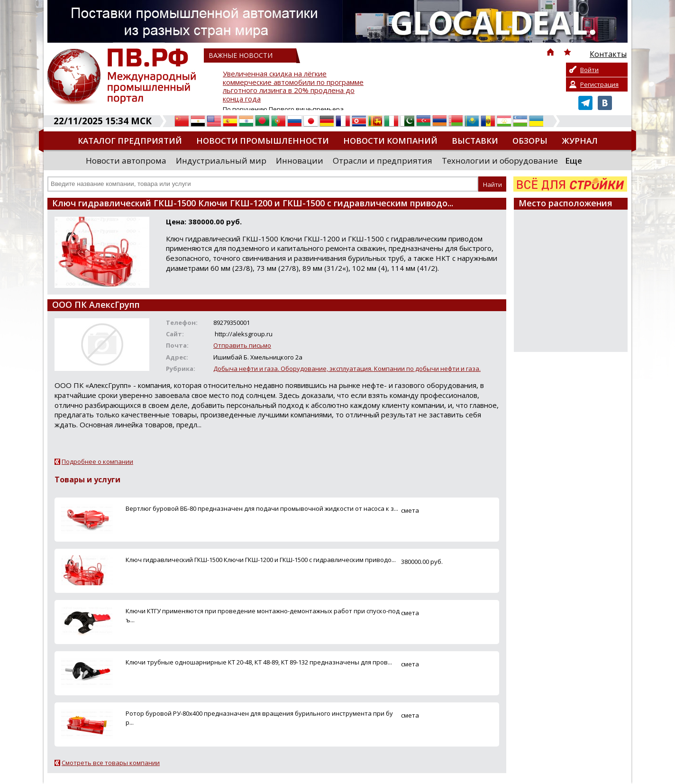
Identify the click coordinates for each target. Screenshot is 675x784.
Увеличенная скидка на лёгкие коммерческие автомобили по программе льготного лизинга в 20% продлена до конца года (293, 87)
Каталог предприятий (130, 141)
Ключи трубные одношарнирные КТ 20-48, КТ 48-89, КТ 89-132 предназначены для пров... (259, 662)
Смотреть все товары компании (111, 763)
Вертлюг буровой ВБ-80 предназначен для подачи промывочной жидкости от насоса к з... (262, 508)
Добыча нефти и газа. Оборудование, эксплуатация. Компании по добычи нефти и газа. (347, 369)
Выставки (475, 141)
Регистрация (599, 84)
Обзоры (530, 141)
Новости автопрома (126, 161)
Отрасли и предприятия (383, 161)
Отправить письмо (242, 345)
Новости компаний (390, 141)
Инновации (300, 161)
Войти (589, 70)
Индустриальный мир (221, 161)
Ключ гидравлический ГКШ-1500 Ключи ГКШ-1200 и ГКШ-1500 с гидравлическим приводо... (261, 560)
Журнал (580, 141)
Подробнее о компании (97, 461)
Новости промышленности (263, 141)
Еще (574, 161)
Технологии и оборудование (500, 161)
